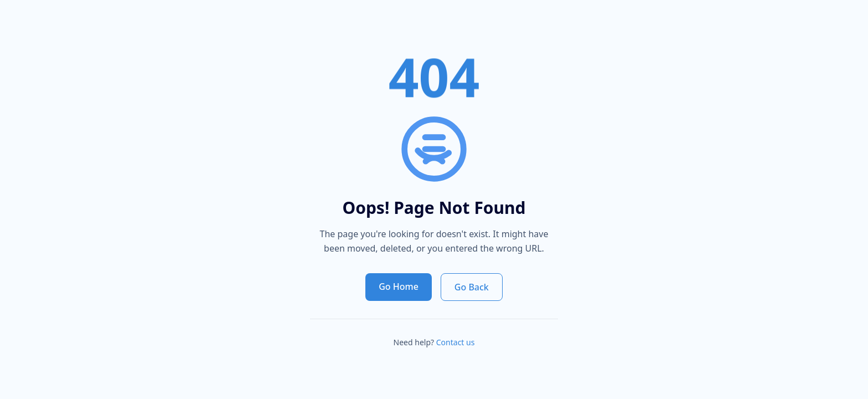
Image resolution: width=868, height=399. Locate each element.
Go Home (399, 287)
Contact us (456, 342)
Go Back (472, 287)
